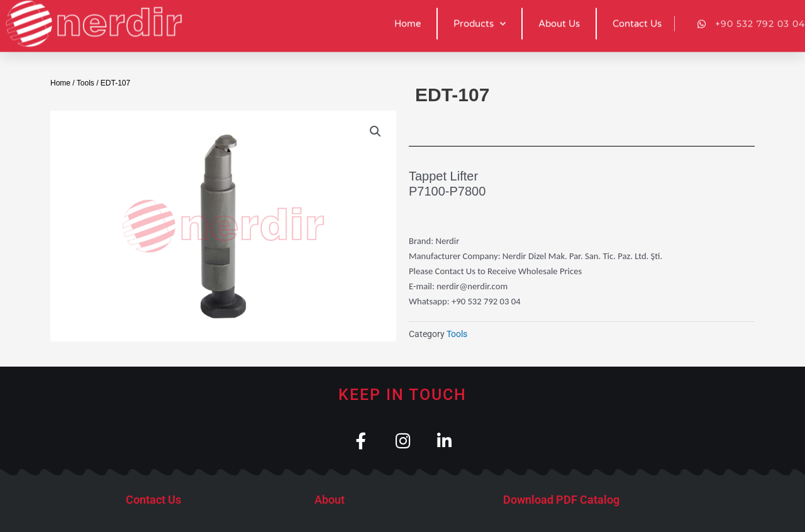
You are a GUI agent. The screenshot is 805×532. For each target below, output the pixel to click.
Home (60, 83)
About (330, 500)
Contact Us (153, 500)
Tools (86, 83)
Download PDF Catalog (561, 500)
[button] (375, 131)
